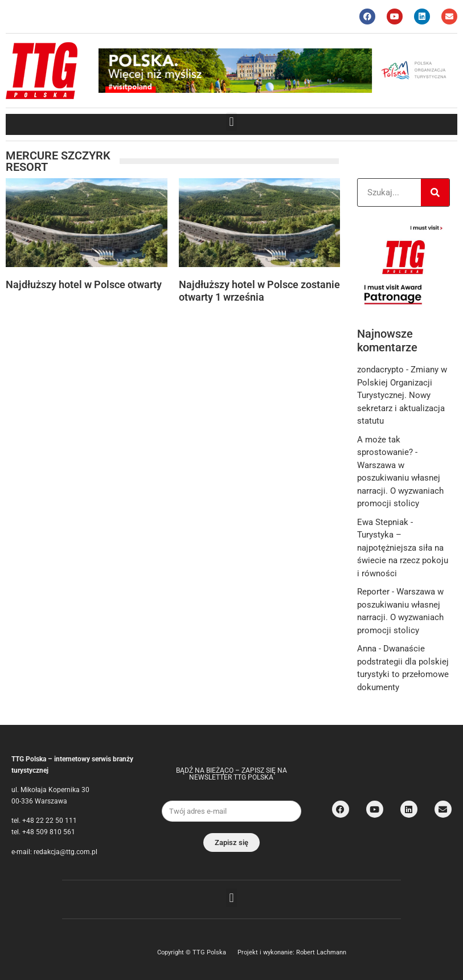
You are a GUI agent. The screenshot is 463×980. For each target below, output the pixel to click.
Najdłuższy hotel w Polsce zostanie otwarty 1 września (259, 291)
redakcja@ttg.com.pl (65, 852)
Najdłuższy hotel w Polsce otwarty (84, 284)
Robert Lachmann (321, 952)
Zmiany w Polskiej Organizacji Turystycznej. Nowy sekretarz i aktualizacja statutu (402, 395)
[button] (231, 122)
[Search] (435, 192)
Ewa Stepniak (383, 522)
